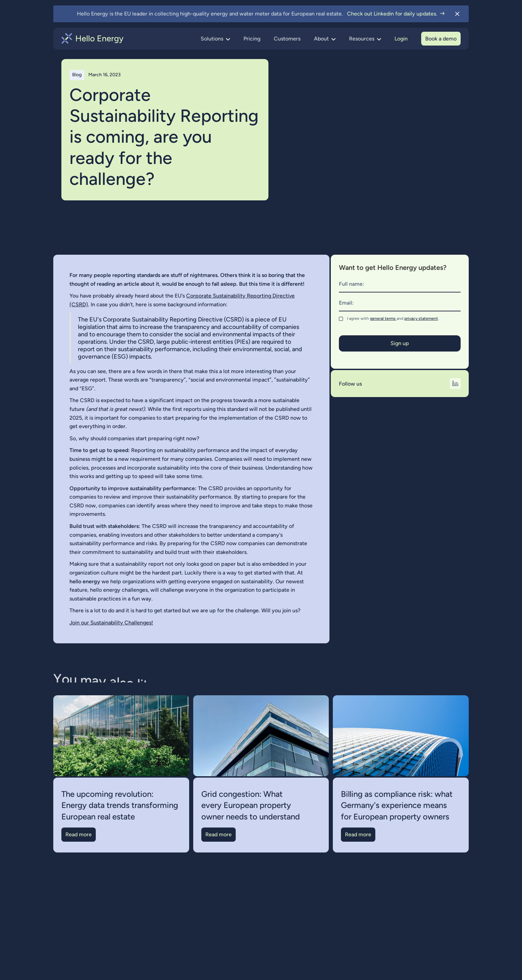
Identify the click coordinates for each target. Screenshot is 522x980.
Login (401, 39)
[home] (93, 38)
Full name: (352, 284)
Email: (346, 303)
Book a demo (441, 39)
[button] (215, 39)
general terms (383, 318)
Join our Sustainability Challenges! (111, 623)
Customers (287, 39)
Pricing (252, 39)
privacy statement (421, 318)
